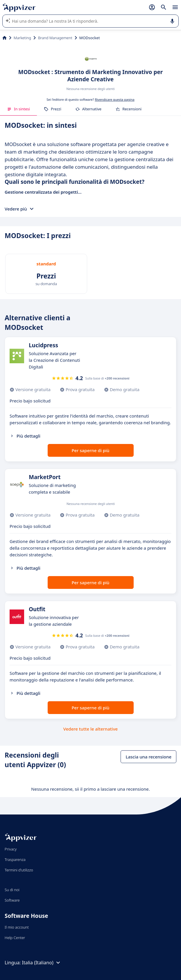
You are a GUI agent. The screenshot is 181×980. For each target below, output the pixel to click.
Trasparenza (15, 859)
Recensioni (128, 109)
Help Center (15, 938)
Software (12, 900)
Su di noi (12, 890)
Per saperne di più (90, 450)
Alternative (88, 109)
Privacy (11, 849)
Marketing (22, 38)
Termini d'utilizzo (19, 870)
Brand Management (55, 38)
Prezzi (53, 109)
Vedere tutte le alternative (90, 729)
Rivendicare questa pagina (114, 99)
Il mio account (17, 927)
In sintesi (18, 109)
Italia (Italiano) (42, 963)
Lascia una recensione (148, 757)
